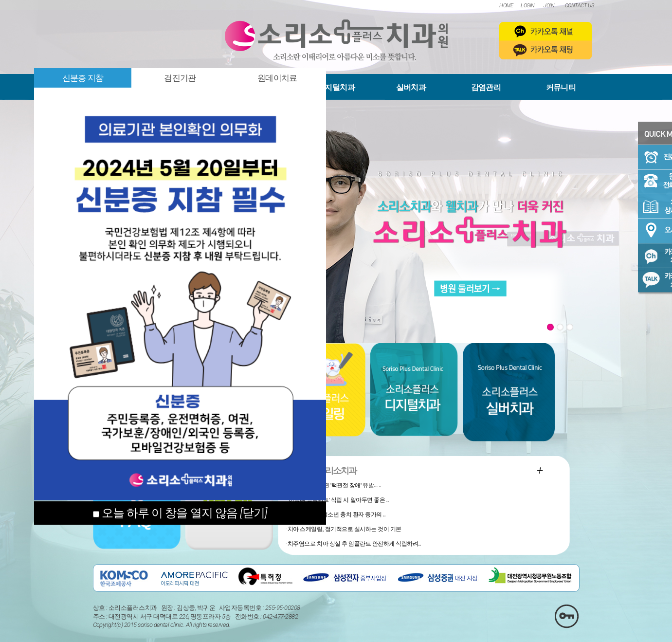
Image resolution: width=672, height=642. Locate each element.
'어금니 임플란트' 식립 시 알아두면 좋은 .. (338, 500)
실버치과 (411, 87)
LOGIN (528, 6)
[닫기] (254, 513)
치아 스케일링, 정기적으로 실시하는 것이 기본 (345, 529)
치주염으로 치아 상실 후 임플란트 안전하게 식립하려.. (354, 544)
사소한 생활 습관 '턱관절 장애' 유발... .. (334, 485)
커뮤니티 (561, 87)
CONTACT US (580, 6)
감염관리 (486, 87)
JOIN (549, 6)
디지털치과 (336, 87)
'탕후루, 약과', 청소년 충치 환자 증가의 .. (336, 514)
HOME (506, 6)
